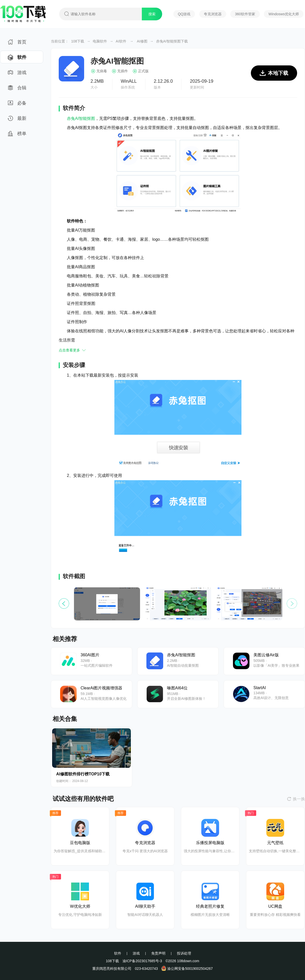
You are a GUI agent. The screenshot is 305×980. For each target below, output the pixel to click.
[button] (292, 603)
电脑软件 (100, 41)
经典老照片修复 (210, 906)
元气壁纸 (275, 843)
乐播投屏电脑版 (210, 843)
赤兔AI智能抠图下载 (172, 41)
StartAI (260, 688)
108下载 (78, 41)
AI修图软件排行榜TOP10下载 (83, 774)
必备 (17, 105)
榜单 (17, 135)
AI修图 (142, 41)
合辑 (17, 89)
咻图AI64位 (177, 688)
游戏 (17, 74)
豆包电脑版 (80, 843)
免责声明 (158, 953)
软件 (17, 59)
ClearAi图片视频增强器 (101, 688)
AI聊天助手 (145, 906)
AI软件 (121, 41)
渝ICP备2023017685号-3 (142, 961)
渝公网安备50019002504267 (187, 969)
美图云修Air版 (266, 655)
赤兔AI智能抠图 (81, 118)
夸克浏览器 (213, 14)
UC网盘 (275, 906)
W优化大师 (80, 906)
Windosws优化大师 (284, 14)
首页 (17, 44)
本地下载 (274, 75)
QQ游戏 (184, 14)
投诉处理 (184, 953)
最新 (17, 120)
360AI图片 (90, 655)
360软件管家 (245, 14)
